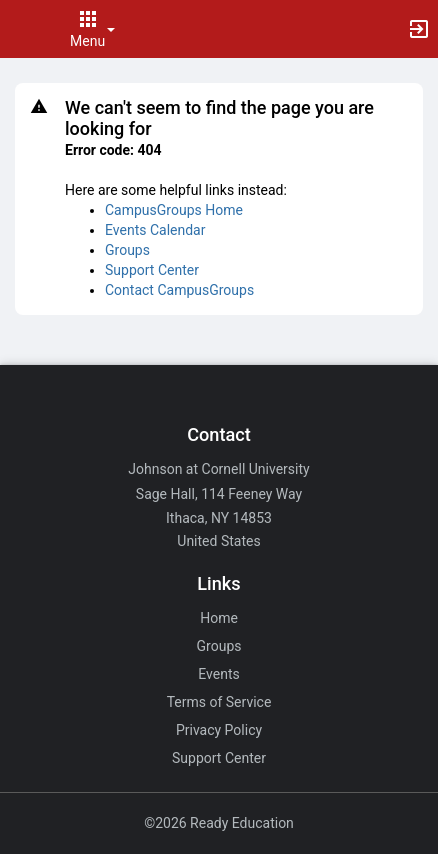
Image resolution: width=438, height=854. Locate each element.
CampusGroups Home (174, 210)
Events (218, 674)
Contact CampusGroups (179, 290)
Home (219, 618)
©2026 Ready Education (219, 823)
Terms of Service (219, 702)
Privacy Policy (219, 730)
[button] (25, 29)
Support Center (152, 270)
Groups (127, 250)
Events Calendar (155, 230)
